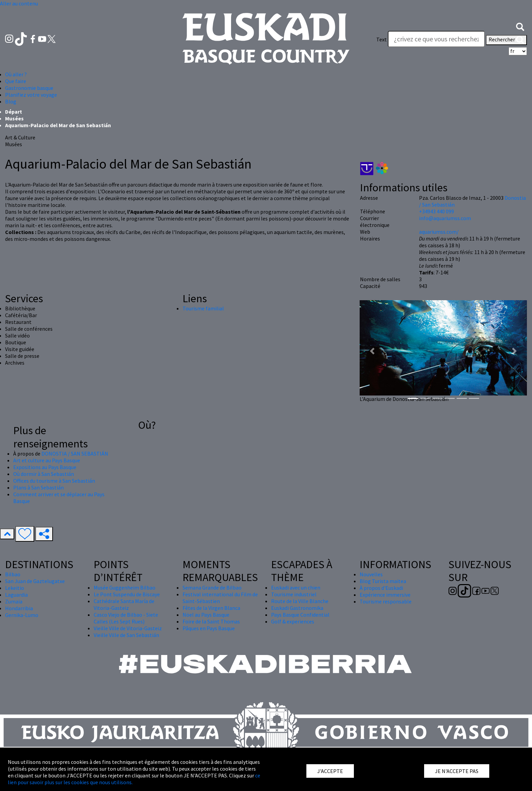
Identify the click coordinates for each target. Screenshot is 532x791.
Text (382, 39)
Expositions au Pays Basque (45, 467)
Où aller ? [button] (16, 74)
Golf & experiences (293, 621)
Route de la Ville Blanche (300, 601)
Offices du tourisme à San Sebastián (54, 481)
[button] (520, 26)
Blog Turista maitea (383, 581)
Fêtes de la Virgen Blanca (211, 608)
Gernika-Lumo (22, 615)
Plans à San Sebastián (39, 487)
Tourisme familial (203, 308)
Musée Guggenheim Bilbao (125, 587)
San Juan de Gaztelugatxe (35, 581)
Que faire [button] (16, 81)
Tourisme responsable (386, 601)
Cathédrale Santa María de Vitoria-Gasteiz (124, 604)
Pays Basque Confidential (300, 615)
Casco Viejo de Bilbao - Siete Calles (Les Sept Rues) (126, 618)
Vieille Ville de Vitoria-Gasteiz (128, 628)
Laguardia (16, 595)
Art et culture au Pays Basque (47, 460)
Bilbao (13, 574)
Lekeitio (15, 588)
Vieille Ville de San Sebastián (126, 635)
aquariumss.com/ (439, 232)
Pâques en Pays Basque (209, 628)
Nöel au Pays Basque (206, 615)
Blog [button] (11, 101)
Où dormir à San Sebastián (44, 474)
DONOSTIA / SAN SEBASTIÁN (75, 454)
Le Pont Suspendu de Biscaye (127, 594)
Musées (14, 118)
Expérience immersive (385, 595)
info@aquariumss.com (445, 218)
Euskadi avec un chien (296, 587)
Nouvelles (371, 574)
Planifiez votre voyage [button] (31, 95)
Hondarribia (19, 608)
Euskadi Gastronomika (297, 608)
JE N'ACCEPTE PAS (457, 771)
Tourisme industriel (294, 594)
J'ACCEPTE (330, 771)
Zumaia (14, 601)
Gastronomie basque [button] (29, 88)
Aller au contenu (19, 3)
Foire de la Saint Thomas (211, 621)
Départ (14, 112)
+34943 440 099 (436, 211)
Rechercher (506, 40)
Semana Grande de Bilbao (212, 587)
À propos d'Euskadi (381, 588)
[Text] (436, 39)
